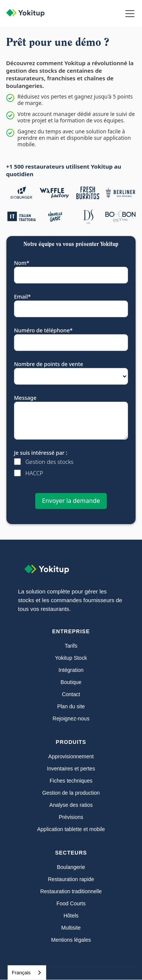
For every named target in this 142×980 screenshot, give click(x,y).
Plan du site (71, 706)
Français (21, 973)
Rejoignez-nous (71, 719)
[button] (128, 14)
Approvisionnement (71, 756)
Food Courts (71, 903)
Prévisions (71, 817)
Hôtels (71, 916)
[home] (29, 14)
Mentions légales (71, 940)
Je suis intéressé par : (41, 453)
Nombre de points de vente (49, 364)
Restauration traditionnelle (71, 891)
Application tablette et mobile (71, 829)
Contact (71, 694)
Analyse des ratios (71, 805)
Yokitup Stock (71, 658)
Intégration (71, 670)
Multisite (71, 928)
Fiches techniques (71, 781)
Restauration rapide (71, 879)
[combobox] (27, 973)
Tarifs (71, 646)
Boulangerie (71, 867)
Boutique (71, 682)
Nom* (22, 263)
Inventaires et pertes (71, 769)
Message (25, 398)
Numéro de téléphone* (43, 330)
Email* (22, 297)
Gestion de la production (71, 793)
